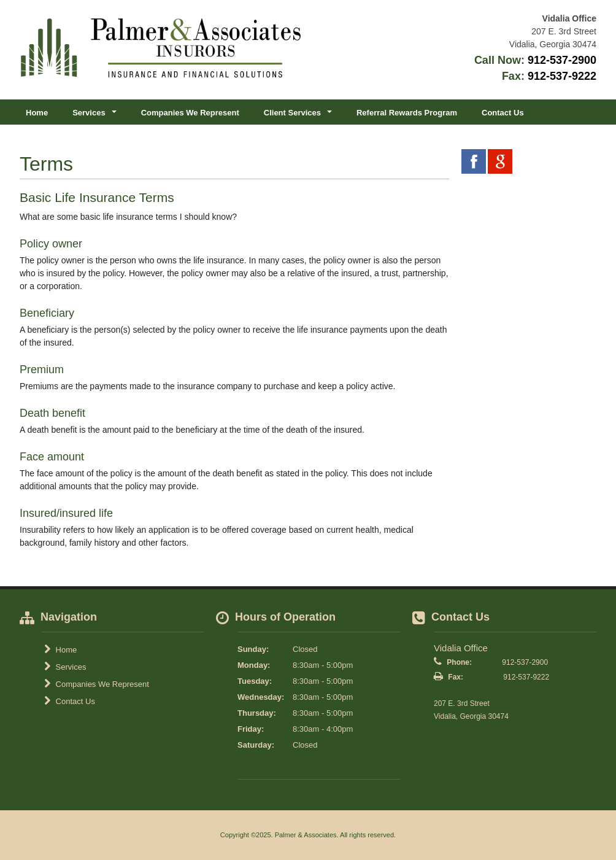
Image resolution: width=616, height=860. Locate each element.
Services (65, 667)
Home (37, 113)
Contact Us (503, 113)
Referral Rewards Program (407, 113)
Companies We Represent (190, 113)
